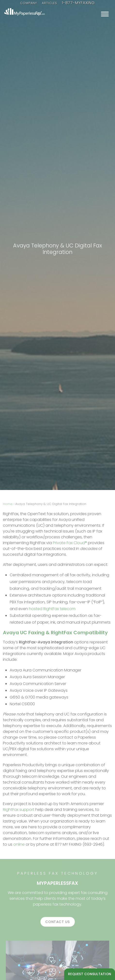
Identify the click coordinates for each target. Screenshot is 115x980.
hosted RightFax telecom (52, 609)
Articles (50, 3)
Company (29, 3)
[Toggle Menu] (105, 14)
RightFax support (19, 810)
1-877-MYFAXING (78, 3)
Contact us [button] (58, 922)
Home (8, 504)
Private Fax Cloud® (70, 543)
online (19, 844)
